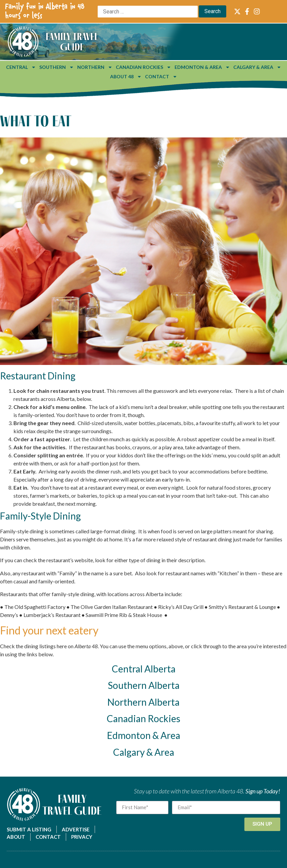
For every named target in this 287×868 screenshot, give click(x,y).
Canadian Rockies (143, 67)
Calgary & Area (257, 67)
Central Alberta (144, 669)
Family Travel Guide (72, 42)
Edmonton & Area (202, 67)
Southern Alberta (144, 685)
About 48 (126, 77)
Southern (57, 67)
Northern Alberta (143, 702)
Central (21, 67)
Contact (161, 77)
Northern (95, 67)
